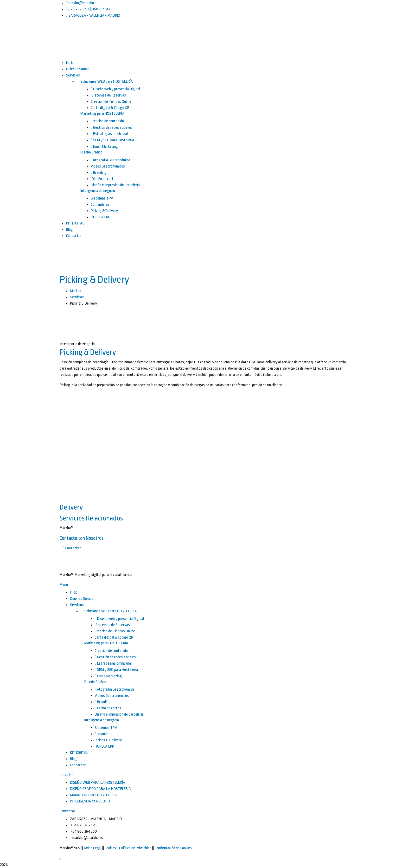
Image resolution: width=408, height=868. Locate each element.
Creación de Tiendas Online (111, 102)
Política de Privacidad (135, 848)
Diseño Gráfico (91, 152)
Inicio (74, 592)
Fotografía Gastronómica (110, 160)
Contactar (78, 765)
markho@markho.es (82, 3)
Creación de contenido (107, 121)
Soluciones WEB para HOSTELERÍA (107, 82)
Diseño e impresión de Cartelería (115, 185)
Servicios (77, 297)
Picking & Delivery (104, 211)
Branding (99, 173)
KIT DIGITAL (79, 753)
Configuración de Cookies (173, 848)
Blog (73, 759)
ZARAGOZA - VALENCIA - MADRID (93, 15)
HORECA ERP (101, 217)
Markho (76, 291)
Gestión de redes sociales (111, 128)
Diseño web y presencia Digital (115, 89)
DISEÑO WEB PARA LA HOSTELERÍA (98, 783)
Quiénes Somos (82, 599)
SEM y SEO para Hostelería (112, 140)
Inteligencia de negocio (98, 191)
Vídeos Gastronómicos (108, 166)
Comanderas (100, 205)
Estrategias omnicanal (109, 134)
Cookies (110, 848)
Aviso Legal (93, 848)
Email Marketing (104, 147)
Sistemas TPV (102, 198)
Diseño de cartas (104, 179)
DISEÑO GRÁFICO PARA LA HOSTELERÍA (100, 789)
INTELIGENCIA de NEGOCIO (90, 801)
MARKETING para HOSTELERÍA (93, 795)
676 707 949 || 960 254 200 (89, 9)
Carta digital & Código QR (110, 108)
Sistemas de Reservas (108, 95)
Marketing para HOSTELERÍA (102, 114)
